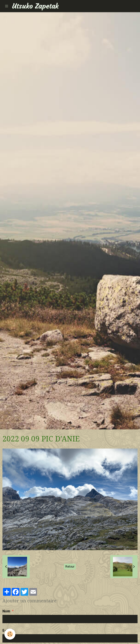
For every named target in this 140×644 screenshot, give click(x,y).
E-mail (8, 631)
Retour (70, 567)
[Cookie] (10, 634)
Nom (6, 611)
